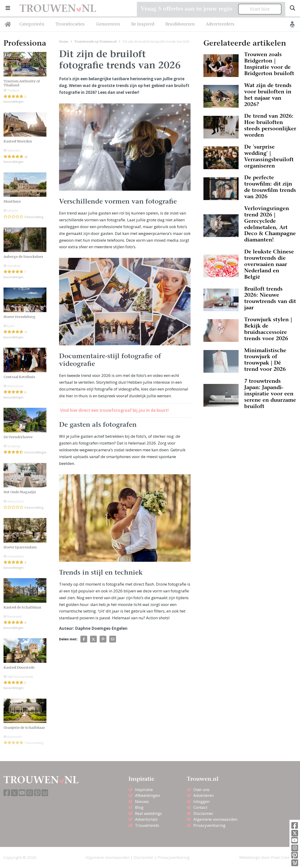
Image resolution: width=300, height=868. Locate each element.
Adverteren (204, 795)
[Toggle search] (292, 8)
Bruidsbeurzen (180, 24)
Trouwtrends (147, 825)
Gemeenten (108, 24)
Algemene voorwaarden (215, 819)
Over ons (201, 790)
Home (64, 41)
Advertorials (146, 819)
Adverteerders (220, 24)
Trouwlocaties (70, 24)
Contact (200, 807)
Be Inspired (143, 24)
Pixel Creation (284, 857)
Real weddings (148, 813)
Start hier (260, 9)
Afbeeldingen (147, 795)
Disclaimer (203, 813)
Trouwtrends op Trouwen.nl (96, 41)
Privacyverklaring (209, 825)
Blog (139, 807)
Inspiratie (144, 790)
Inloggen (201, 801)
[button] (8, 8)
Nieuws (142, 801)
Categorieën (32, 24)
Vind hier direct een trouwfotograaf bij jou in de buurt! (114, 410)
